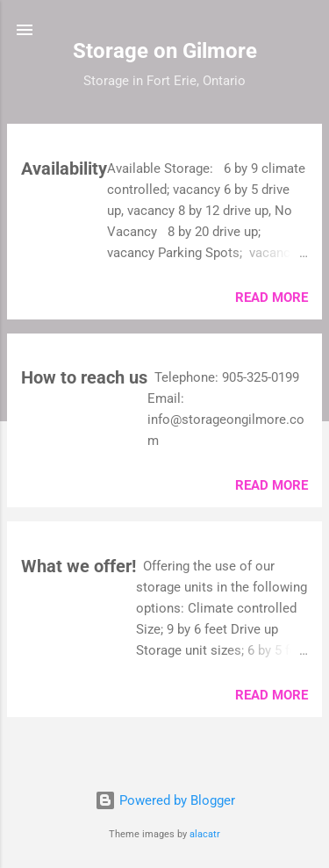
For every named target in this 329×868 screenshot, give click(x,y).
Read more (272, 298)
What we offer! (79, 566)
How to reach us (84, 377)
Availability (64, 169)
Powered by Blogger (165, 800)
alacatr (205, 834)
